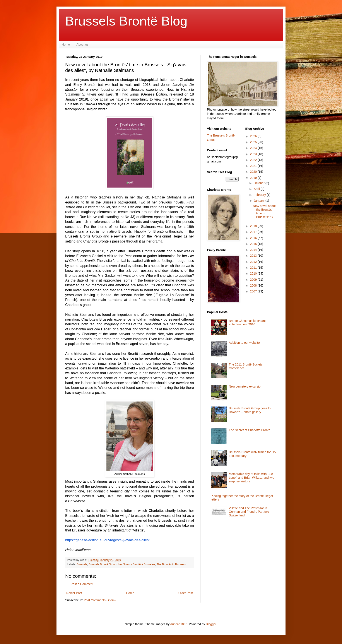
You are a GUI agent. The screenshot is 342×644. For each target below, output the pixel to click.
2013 (254, 256)
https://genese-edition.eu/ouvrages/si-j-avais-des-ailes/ (107, 540)
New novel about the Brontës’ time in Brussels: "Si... (264, 211)
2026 (254, 136)
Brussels (82, 564)
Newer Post (74, 593)
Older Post (186, 593)
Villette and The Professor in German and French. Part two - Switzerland (250, 512)
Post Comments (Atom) (100, 600)
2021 (254, 166)
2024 (254, 148)
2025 (254, 142)
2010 (254, 273)
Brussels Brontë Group (102, 564)
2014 (254, 250)
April (257, 189)
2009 (254, 280)
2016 (254, 238)
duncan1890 (179, 624)
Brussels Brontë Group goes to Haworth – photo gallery (250, 410)
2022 (254, 160)
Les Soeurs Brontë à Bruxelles (137, 564)
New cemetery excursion (245, 386)
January (260, 201)
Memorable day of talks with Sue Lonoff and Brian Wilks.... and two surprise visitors (251, 478)
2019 (254, 178)
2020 (254, 172)
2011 (254, 268)
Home (66, 44)
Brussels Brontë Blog (126, 21)
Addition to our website (244, 343)
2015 (254, 244)
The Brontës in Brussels (171, 564)
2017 (254, 232)
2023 (254, 154)
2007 (254, 291)
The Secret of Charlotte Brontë (250, 430)
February (260, 195)
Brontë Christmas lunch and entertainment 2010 (248, 323)
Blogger (211, 624)
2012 (254, 262)
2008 (254, 285)
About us (82, 44)
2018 (254, 226)
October (260, 183)
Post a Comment (82, 584)
